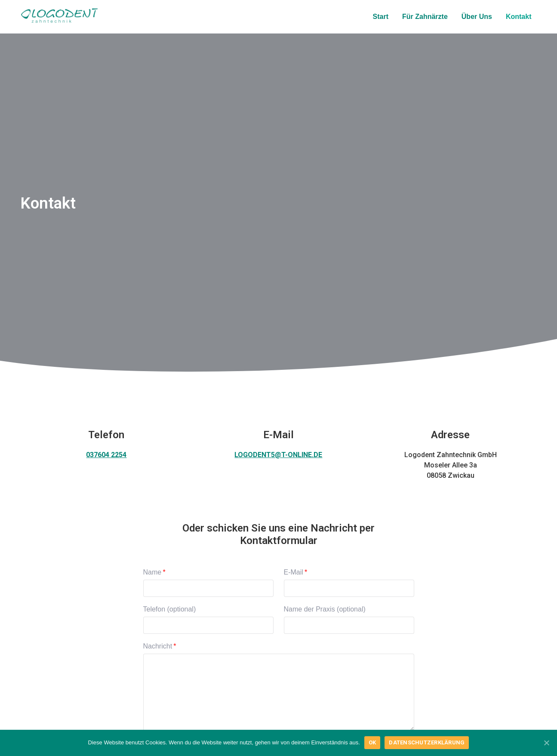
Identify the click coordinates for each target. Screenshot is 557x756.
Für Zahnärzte (425, 17)
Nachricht (158, 646)
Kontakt (519, 17)
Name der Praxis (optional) (325, 609)
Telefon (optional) (170, 609)
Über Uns (477, 17)
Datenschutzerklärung (427, 742)
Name (152, 572)
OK (372, 742)
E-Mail (294, 572)
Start (381, 17)
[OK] (546, 743)
